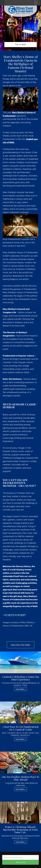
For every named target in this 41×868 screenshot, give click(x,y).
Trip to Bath (20, 44)
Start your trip (20, 862)
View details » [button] (21, 689)
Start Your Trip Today (21, 645)
